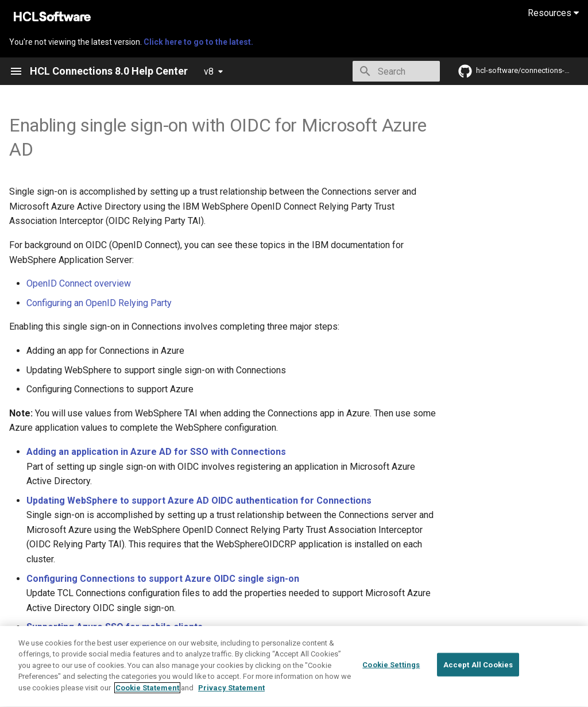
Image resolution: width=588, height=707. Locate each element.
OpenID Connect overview (79, 283)
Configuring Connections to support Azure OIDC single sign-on (163, 579)
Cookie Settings (391, 692)
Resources (553, 13)
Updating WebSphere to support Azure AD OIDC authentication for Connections (199, 501)
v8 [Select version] (209, 72)
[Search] (373, 71)
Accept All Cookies (478, 692)
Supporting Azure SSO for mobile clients (115, 627)
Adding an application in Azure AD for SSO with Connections (156, 452)
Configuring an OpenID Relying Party (99, 303)
